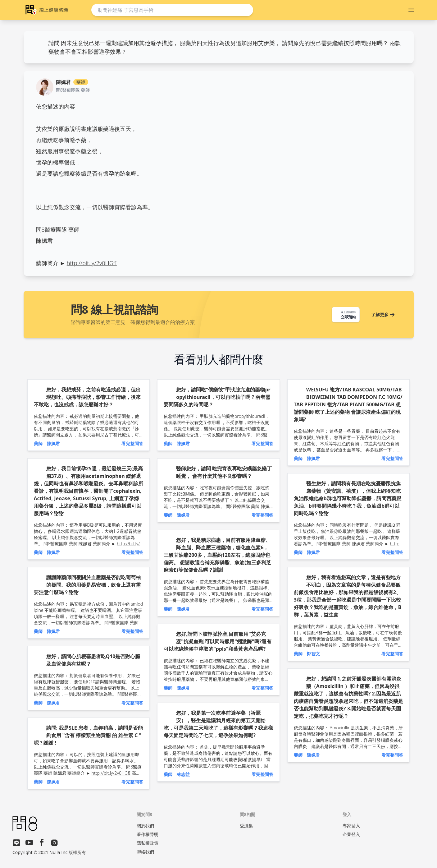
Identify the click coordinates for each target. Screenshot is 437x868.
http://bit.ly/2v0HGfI (92, 263)
